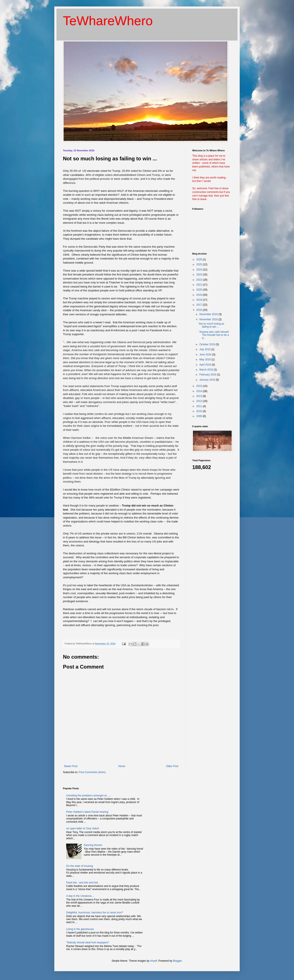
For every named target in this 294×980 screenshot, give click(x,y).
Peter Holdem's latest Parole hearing (87, 812)
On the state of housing (80, 866)
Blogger (177, 961)
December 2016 (209, 314)
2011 (200, 406)
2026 (200, 259)
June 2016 (206, 355)
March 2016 (207, 370)
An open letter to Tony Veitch (83, 828)
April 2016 (206, 365)
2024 (200, 270)
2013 (200, 396)
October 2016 (208, 344)
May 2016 (205, 359)
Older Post (172, 766)
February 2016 (208, 375)
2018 (200, 300)
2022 (200, 280)
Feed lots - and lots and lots (82, 883)
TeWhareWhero (108, 21)
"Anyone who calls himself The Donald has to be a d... (214, 335)
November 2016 (209, 319)
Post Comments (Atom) (92, 772)
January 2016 (208, 380)
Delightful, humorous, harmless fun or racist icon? (95, 913)
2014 (200, 391)
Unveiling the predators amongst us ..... (89, 796)
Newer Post (71, 766)
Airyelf (154, 961)
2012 (200, 401)
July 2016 (205, 349)
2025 (200, 264)
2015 (200, 386)
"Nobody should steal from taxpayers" (88, 942)
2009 (200, 416)
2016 (200, 310)
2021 (200, 285)
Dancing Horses (93, 845)
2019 (200, 295)
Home (122, 766)
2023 (200, 275)
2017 (200, 305)
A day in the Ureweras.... (80, 896)
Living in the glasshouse (80, 929)
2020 (200, 290)
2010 (200, 411)
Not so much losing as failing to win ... (211, 325)
